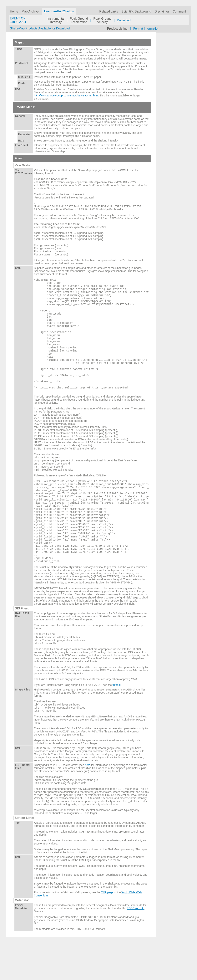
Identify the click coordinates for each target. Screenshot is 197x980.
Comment (179, 11)
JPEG (19, 49)
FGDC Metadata (21, 944)
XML (18, 268)
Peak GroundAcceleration (79, 20)
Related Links (109, 11)
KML (18, 785)
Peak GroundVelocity (102, 20)
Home (14, 11)
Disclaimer (162, 11)
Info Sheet (22, 145)
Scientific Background (136, 11)
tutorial (117, 722)
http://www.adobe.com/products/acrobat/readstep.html (66, 95)
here (88, 802)
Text (18, 860)
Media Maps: (26, 107)
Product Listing (117, 29)
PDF (18, 89)
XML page (107, 929)
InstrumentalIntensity (56, 20)
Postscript (22, 63)
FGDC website (136, 945)
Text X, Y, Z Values (24, 172)
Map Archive (30, 11)
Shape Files (23, 726)
